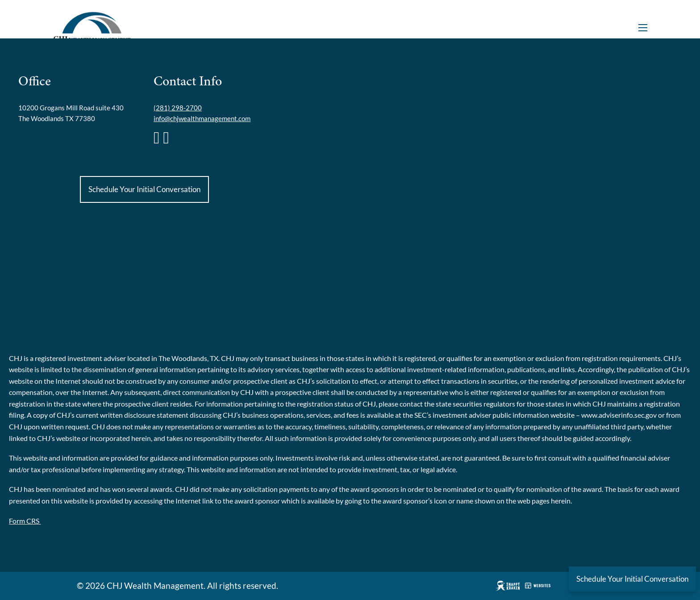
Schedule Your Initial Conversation (144, 189)
